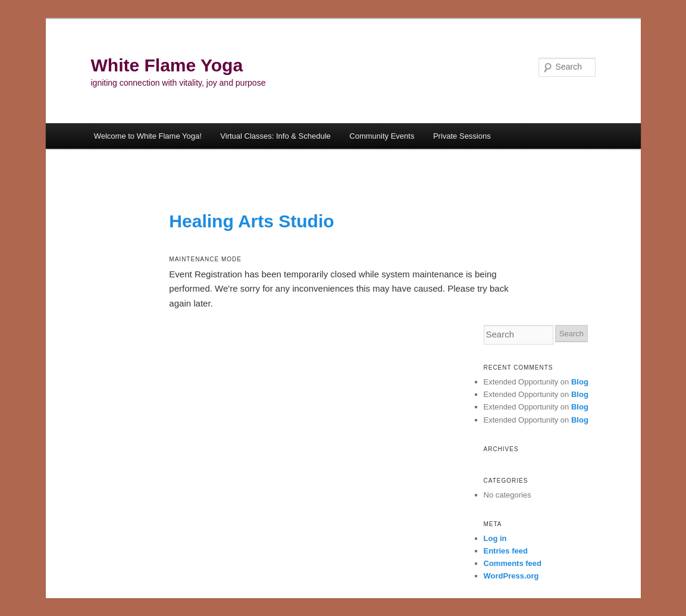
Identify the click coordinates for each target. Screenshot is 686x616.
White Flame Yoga (167, 65)
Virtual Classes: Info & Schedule (275, 136)
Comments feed (513, 563)
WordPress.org (511, 576)
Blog (580, 382)
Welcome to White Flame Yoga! (148, 136)
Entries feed (506, 551)
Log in (495, 538)
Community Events (382, 136)
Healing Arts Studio (251, 221)
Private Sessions (462, 136)
